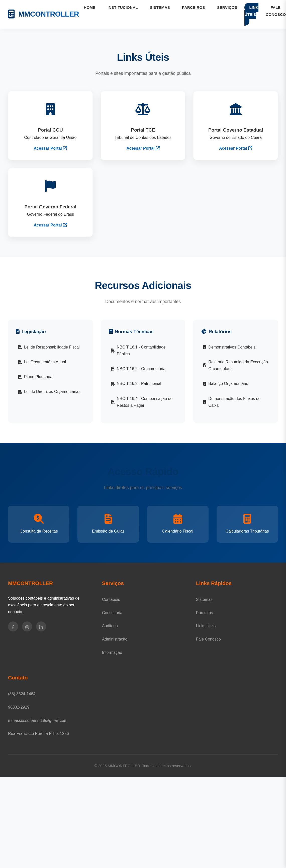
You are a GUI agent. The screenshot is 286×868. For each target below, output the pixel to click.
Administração (115, 639)
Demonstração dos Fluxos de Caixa (232, 402)
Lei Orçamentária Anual (42, 362)
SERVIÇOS (227, 7)
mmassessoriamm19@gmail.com (38, 720)
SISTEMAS (160, 7)
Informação (112, 652)
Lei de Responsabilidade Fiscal (49, 347)
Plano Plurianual (36, 377)
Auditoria (110, 626)
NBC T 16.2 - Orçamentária (138, 369)
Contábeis (111, 599)
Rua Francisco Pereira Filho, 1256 (38, 734)
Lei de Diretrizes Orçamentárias (49, 392)
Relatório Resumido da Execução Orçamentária (235, 365)
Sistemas (204, 599)
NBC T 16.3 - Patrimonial (136, 384)
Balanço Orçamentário (226, 384)
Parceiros (205, 613)
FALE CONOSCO (276, 11)
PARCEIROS (194, 7)
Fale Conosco (208, 639)
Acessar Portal (51, 148)
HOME (90, 7)
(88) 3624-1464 (22, 694)
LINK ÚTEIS (251, 11)
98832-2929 (19, 707)
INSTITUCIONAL (123, 7)
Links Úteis (206, 626)
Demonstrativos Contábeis (229, 347)
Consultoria (112, 613)
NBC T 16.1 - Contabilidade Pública (138, 351)
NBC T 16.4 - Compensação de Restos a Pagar (142, 402)
